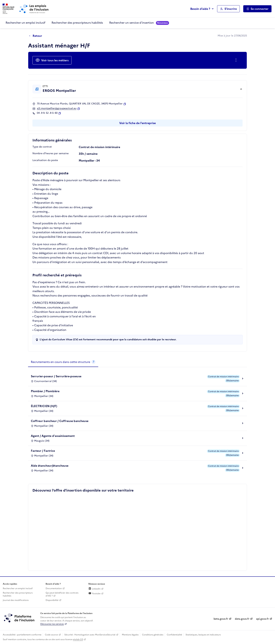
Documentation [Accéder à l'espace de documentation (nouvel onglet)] (54, 588)
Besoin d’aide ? (200, 9)
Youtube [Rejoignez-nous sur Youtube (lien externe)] (94, 594)
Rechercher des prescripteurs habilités (77, 23)
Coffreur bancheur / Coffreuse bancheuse (60, 421)
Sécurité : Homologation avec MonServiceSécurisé (90, 635)
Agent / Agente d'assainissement (53, 436)
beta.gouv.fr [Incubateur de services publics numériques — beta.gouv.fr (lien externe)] (221, 619)
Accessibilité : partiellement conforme (22, 635)
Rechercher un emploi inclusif (25, 23)
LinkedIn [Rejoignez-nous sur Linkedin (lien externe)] (94, 589)
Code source (51, 635)
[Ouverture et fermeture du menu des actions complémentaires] (237, 60)
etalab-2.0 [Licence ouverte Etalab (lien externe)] (78, 639)
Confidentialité (174, 635)
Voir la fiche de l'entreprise (137, 123)
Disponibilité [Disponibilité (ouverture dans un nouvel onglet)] (52, 600)
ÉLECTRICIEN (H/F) (44, 406)
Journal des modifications (16, 600)
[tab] (63, 362)
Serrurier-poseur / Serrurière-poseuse (56, 376)
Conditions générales (153, 635)
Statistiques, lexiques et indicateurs (203, 635)
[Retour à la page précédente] (37, 36)
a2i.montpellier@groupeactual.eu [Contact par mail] (57, 108)
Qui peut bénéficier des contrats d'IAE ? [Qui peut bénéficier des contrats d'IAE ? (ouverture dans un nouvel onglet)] (62, 594)
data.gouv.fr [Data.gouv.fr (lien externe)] (242, 619)
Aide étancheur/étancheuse (50, 466)
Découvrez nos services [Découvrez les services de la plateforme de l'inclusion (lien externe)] (52, 624)
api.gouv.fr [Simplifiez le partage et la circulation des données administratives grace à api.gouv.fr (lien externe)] (262, 619)
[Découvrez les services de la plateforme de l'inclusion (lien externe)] (19, 618)
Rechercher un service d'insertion (139, 23)
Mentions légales (130, 635)
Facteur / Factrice (43, 451)
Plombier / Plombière (45, 391)
